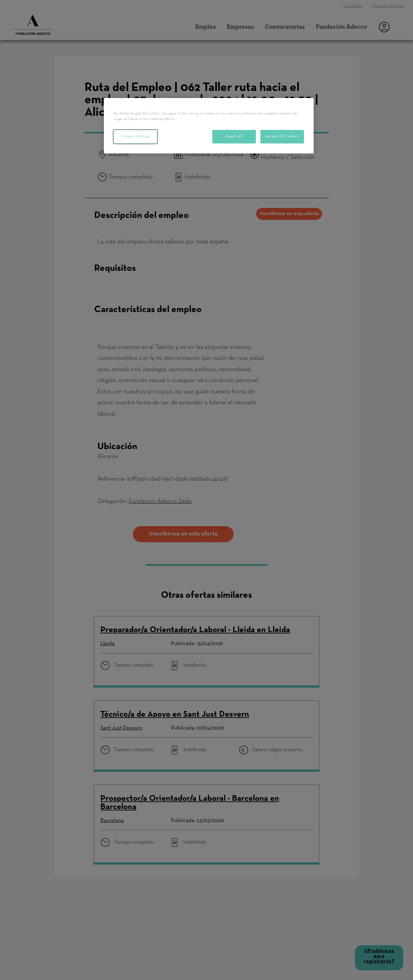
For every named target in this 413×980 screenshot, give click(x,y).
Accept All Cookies (282, 136)
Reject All (234, 136)
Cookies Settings (135, 136)
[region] (209, 126)
